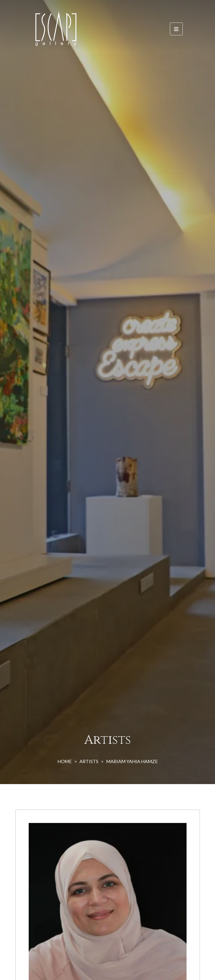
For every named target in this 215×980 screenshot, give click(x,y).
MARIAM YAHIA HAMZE (132, 761)
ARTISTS (89, 761)
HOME (65, 761)
